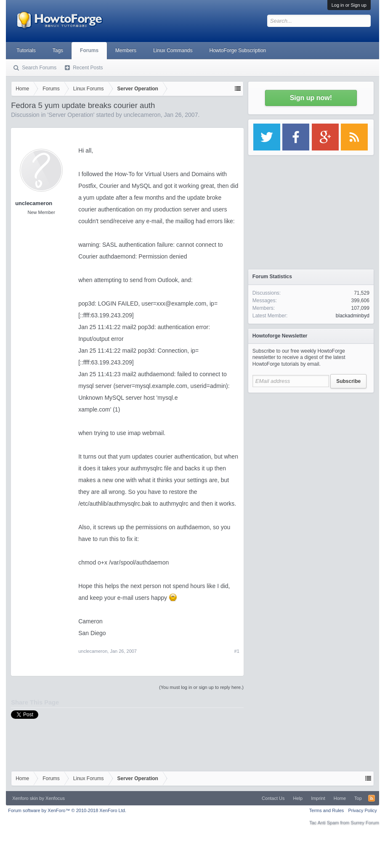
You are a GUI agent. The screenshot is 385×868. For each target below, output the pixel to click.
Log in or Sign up (349, 5)
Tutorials (26, 50)
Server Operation (71, 115)
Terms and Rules (327, 810)
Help (298, 798)
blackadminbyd (353, 316)
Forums (89, 50)
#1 (237, 651)
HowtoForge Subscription (238, 50)
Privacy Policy (362, 810)
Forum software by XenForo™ (67, 810)
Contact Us (273, 798)
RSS (372, 798)
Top (358, 798)
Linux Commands (173, 50)
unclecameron (142, 115)
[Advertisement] (311, 450)
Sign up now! (311, 98)
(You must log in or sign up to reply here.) (201, 687)
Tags (58, 50)
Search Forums (39, 68)
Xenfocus (55, 798)
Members (126, 50)
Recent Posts (88, 68)
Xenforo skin (25, 798)
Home (340, 798)
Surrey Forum (365, 823)
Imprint (318, 798)
